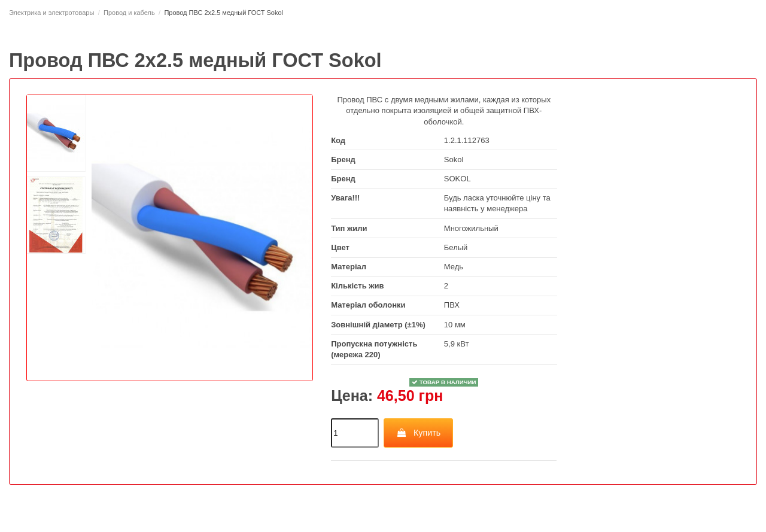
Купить (418, 433)
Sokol (454, 159)
